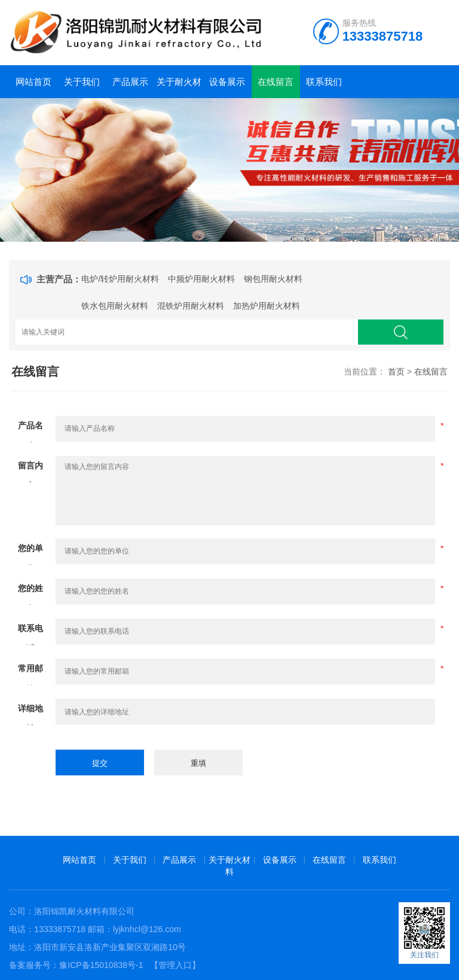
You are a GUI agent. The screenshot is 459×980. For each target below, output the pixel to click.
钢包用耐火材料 (273, 279)
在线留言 (276, 82)
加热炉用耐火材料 (267, 306)
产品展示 (130, 82)
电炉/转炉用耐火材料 (120, 279)
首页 (396, 372)
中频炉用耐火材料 (201, 279)
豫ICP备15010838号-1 (101, 965)
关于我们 (82, 82)
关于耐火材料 (179, 87)
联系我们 (324, 82)
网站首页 (33, 82)
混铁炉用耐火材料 (191, 306)
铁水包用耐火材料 (115, 306)
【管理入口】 (175, 965)
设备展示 (227, 82)
